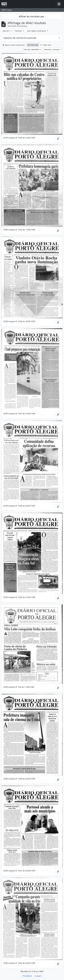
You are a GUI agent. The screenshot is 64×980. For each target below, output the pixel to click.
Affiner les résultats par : (32, 16)
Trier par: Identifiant (32, 49)
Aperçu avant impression (14, 45)
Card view (33, 45)
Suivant (38, 976)
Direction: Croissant (52, 49)
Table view (46, 45)
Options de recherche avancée (20, 38)
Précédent (27, 976)
